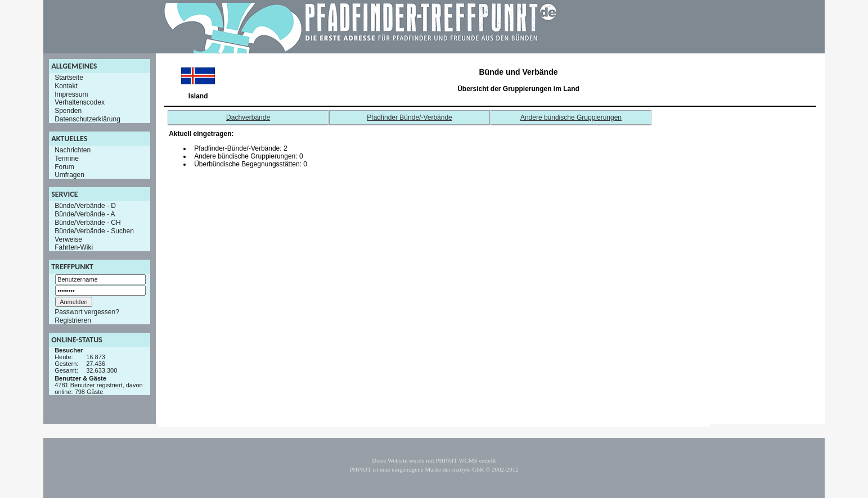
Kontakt (66, 86)
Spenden (68, 111)
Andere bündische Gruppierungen (571, 117)
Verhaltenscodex (80, 102)
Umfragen (69, 175)
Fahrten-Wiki (74, 247)
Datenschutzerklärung (87, 119)
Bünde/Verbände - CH (87, 223)
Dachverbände (248, 117)
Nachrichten (73, 150)
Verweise (68, 239)
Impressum (71, 94)
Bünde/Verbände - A (85, 214)
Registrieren (73, 320)
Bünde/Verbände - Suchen (94, 231)
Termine (67, 159)
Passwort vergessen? (87, 312)
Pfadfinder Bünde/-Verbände (409, 117)
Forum (64, 166)
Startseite (69, 78)
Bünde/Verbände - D (85, 206)
